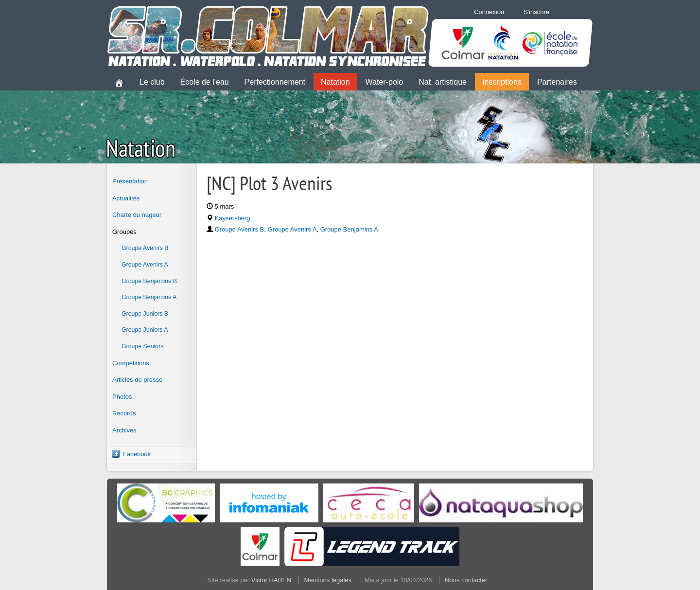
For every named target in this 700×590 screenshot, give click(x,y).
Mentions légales (328, 580)
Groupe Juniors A (145, 330)
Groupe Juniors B (145, 314)
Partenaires (557, 82)
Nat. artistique (443, 82)
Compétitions (131, 363)
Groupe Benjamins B (149, 281)
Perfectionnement (275, 82)
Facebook (137, 454)
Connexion (489, 12)
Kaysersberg (233, 218)
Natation (335, 82)
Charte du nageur (137, 215)
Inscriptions (502, 82)
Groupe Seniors (142, 346)
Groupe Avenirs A (145, 265)
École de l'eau (205, 82)
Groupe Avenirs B (145, 248)
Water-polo (385, 82)
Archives (124, 430)
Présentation (130, 181)
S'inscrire (536, 12)
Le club (152, 82)
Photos (122, 397)
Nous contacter (466, 580)
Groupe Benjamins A (149, 297)
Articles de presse (137, 380)
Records (124, 413)
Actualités (126, 198)
